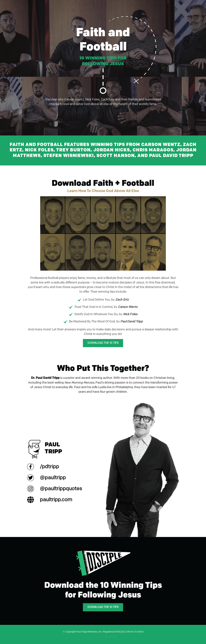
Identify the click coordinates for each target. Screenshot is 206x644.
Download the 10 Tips (103, 343)
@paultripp (53, 478)
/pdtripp (49, 467)
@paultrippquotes (61, 489)
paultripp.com (56, 500)
